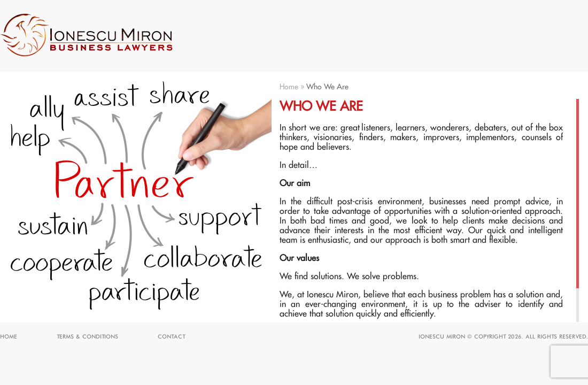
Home (289, 87)
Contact (171, 337)
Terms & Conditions (87, 337)
